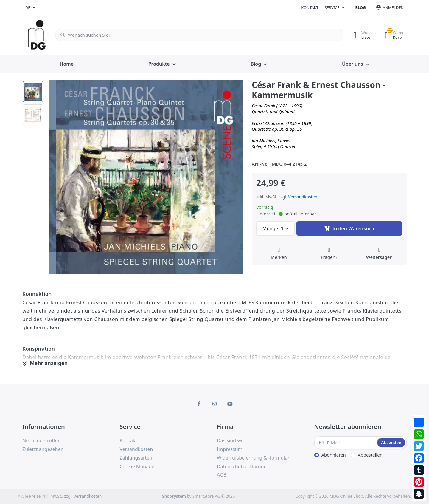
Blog (361, 7)
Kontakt (310, 7)
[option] (146, 177)
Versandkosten (303, 197)
